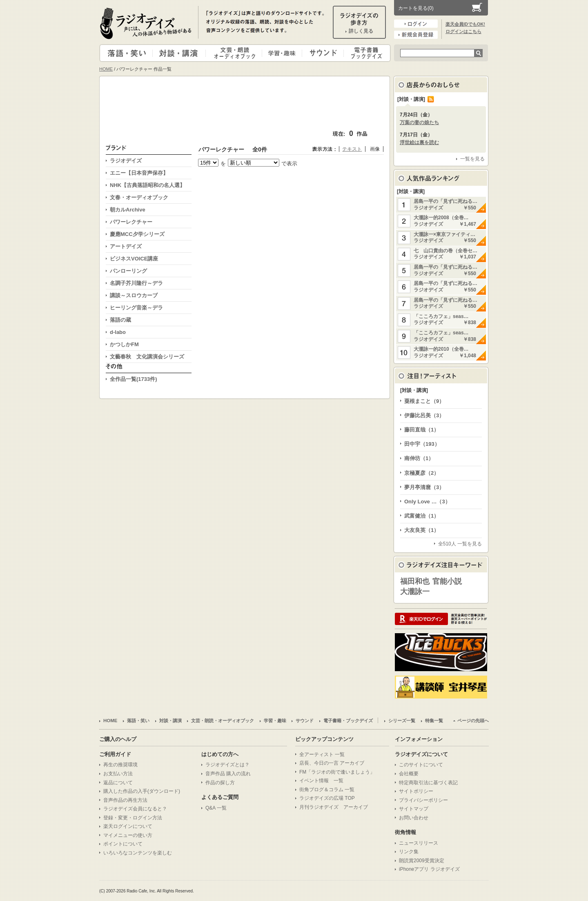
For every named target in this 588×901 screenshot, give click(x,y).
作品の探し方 (220, 783)
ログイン (416, 24)
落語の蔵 (120, 320)
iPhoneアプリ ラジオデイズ (429, 869)
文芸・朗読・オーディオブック (237, 53)
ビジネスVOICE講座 (134, 259)
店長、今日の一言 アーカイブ (332, 763)
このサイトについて (421, 765)
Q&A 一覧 (216, 808)
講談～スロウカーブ (134, 295)
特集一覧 (434, 721)
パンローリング (128, 271)
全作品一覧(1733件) (134, 379)
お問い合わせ (414, 818)
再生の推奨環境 (120, 765)
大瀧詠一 (415, 592)
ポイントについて (123, 844)
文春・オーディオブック (139, 197)
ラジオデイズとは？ (227, 765)
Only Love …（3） (427, 502)
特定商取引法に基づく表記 (428, 783)
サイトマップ (414, 809)
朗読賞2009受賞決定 (422, 861)
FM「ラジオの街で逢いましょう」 (337, 772)
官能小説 (447, 581)
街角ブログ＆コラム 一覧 (327, 790)
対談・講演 (180, 53)
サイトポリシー (416, 791)
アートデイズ (126, 246)
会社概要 (409, 774)
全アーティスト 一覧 (322, 754)
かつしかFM (124, 344)
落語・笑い (126, 53)
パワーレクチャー (131, 222)
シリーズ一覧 (402, 721)
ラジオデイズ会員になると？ (135, 809)
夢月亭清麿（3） (424, 487)
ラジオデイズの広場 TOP (327, 798)
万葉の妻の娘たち (419, 122)
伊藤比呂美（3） (424, 415)
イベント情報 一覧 (321, 781)
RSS (431, 99)
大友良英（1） (422, 530)
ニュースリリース (419, 843)
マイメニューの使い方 (128, 835)
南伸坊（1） (419, 458)
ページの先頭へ (473, 721)
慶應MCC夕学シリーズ (137, 234)
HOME (106, 69)
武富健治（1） (422, 516)
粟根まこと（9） (424, 401)
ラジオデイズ (147, 23)
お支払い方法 (118, 774)
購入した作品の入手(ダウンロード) (142, 791)
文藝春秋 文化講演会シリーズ (147, 357)
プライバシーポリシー (423, 800)
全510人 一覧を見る (460, 544)
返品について (118, 783)
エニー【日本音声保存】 (139, 173)
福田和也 (415, 581)
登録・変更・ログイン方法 (133, 818)
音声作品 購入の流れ (228, 774)
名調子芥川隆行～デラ (136, 283)
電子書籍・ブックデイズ (366, 53)
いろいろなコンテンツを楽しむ (138, 853)
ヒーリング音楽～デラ (136, 308)
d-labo (118, 332)
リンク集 (409, 852)
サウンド (321, 53)
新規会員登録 (416, 35)
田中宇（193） (422, 444)
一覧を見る (472, 159)
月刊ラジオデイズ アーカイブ (334, 807)
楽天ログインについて (128, 826)
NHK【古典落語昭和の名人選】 (147, 185)
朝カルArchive (128, 210)
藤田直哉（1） (422, 430)
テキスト (352, 149)
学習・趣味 (283, 53)
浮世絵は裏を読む (419, 142)
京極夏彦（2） (422, 473)
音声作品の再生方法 (125, 800)
